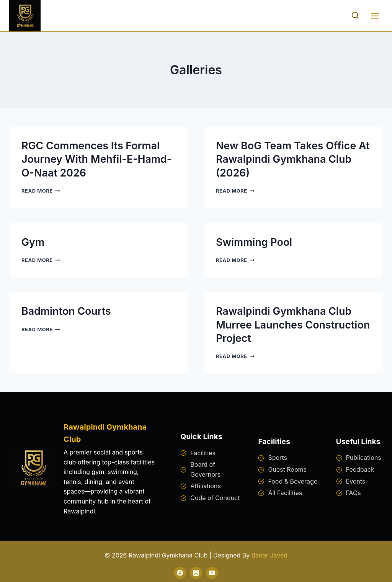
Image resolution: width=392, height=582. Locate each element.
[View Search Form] (355, 16)
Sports (277, 457)
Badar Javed (269, 555)
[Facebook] (180, 572)
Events (356, 481)
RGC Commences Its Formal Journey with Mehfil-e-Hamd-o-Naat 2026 (97, 159)
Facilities (203, 452)
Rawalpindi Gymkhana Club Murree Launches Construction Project (284, 325)
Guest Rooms (287, 469)
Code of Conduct (215, 497)
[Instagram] (196, 572)
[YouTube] (212, 572)
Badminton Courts (66, 311)
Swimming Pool (254, 242)
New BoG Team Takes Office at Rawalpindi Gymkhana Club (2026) (293, 159)
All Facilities (285, 492)
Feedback (360, 469)
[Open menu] (375, 16)
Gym (33, 242)
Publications (364, 457)
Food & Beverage (293, 481)
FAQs (354, 492)
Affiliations (205, 486)
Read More (41, 190)
